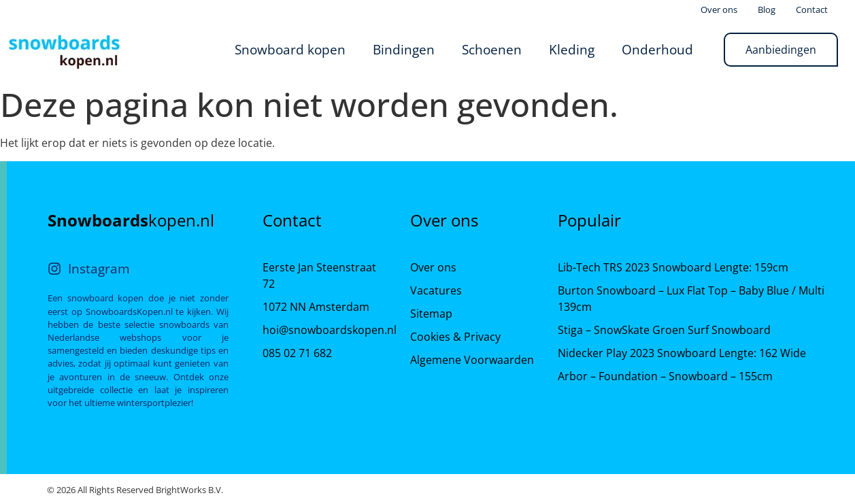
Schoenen (492, 49)
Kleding (572, 49)
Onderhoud (657, 49)
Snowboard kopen (290, 49)
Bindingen (404, 49)
